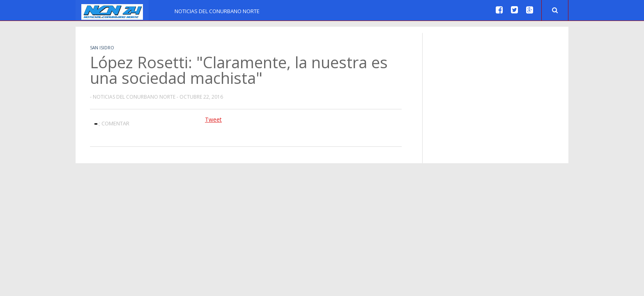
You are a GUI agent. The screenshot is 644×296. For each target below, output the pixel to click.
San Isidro (102, 48)
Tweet (213, 119)
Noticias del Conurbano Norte (217, 11)
